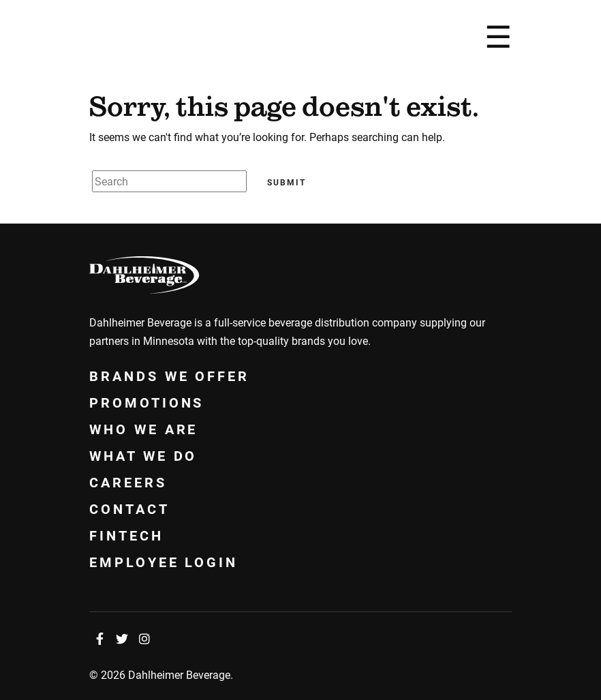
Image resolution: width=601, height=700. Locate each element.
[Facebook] (99, 639)
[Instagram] (144, 639)
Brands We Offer (169, 376)
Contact (129, 508)
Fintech (126, 535)
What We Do (143, 455)
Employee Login (164, 562)
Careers (128, 482)
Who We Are (143, 429)
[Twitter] (122, 639)
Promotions (147, 402)
